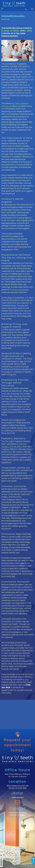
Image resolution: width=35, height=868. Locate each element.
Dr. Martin (15, 31)
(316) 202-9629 (20, 813)
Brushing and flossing (19, 290)
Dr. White (28, 31)
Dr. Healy (5, 31)
